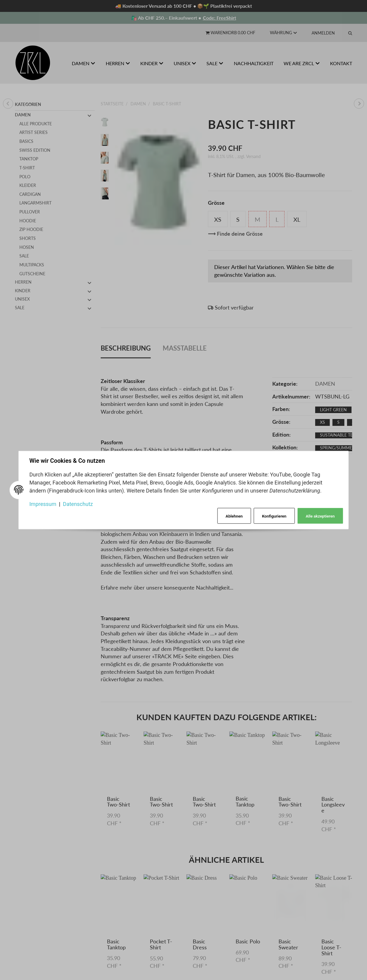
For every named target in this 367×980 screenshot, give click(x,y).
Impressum (43, 504)
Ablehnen (234, 516)
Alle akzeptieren (320, 516)
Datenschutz (78, 504)
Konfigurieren (274, 516)
